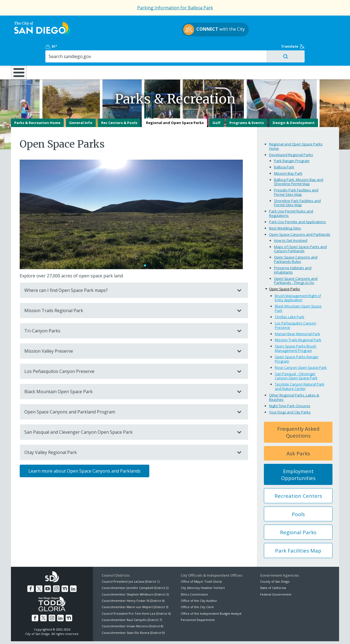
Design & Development (294, 104)
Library (206, 49)
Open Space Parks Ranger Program (297, 340)
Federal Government (276, 575)
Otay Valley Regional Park (129, 433)
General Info (81, 104)
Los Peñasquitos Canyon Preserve (129, 352)
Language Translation (199, 633)
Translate (327, 22)
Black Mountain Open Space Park (129, 372)
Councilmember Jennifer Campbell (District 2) (135, 569)
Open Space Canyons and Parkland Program (129, 393)
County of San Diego (275, 562)
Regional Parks (298, 513)
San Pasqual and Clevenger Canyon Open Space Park (129, 413)
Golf (217, 104)
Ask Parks (298, 434)
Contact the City (237, 633)
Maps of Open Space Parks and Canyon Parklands (300, 230)
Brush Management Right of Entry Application (298, 279)
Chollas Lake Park (290, 298)
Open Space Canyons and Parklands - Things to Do (296, 261)
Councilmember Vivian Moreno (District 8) (132, 607)
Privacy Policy (135, 633)
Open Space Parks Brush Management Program (296, 329)
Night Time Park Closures (290, 387)
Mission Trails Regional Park (129, 291)
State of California (273, 569)
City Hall (312, 49)
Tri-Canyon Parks (129, 312)
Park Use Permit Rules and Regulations (291, 194)
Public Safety (258, 49)
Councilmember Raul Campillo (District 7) (132, 601)
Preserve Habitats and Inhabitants (293, 251)
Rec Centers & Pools (119, 104)
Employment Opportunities (298, 455)
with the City (174, 30)
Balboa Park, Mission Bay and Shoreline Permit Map (299, 162)
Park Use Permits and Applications (297, 203)
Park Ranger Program (292, 141)
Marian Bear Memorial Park (297, 314)
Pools (298, 495)
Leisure (57, 49)
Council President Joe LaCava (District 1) (131, 562)
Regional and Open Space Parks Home (296, 127)
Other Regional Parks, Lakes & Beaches (294, 378)
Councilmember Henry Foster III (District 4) (133, 581)
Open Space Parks (285, 270)
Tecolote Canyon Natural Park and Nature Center (300, 367)
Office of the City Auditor (199, 581)
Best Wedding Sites (285, 209)
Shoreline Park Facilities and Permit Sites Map (297, 184)
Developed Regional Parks (291, 135)
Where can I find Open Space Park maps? (129, 271)
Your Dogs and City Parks (290, 393)
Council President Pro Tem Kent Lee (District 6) (136, 594)
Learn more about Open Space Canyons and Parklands (84, 452)
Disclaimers (107, 633)
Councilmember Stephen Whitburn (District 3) (135, 575)
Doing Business (156, 49)
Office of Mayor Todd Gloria (201, 562)
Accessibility (163, 633)
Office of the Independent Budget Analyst (211, 594)
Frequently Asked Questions (298, 413)
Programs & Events (247, 104)
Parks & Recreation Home (37, 104)
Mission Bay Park (288, 154)
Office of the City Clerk (197, 588)
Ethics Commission (194, 575)
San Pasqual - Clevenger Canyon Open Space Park (296, 357)
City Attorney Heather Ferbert (203, 569)
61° (263, 22)
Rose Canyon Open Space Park (301, 348)
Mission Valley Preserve (129, 332)
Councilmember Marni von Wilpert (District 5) (135, 588)
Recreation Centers (298, 477)
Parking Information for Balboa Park (175, 8)
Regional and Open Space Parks (175, 104)
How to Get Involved (291, 221)
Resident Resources (106, 49)
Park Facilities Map (298, 531)
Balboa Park (284, 148)
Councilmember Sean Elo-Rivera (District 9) (133, 613)
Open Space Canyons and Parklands (300, 215)
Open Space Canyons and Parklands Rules (296, 240)
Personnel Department (198, 601)
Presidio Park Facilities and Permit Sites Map (296, 173)
